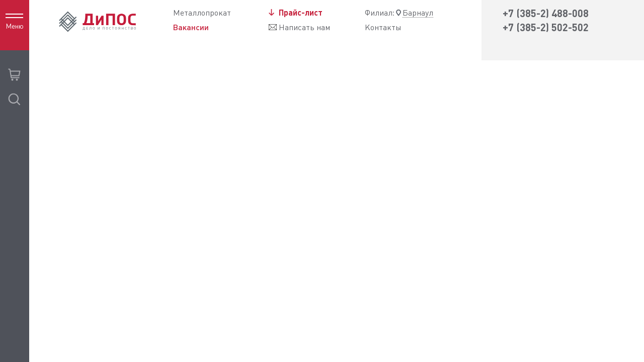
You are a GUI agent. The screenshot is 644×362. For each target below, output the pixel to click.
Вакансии (191, 27)
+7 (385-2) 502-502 (546, 27)
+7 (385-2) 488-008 (546, 13)
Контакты (383, 28)
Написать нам (304, 27)
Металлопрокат (202, 13)
